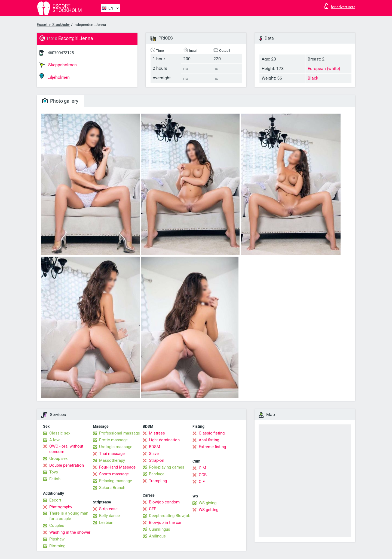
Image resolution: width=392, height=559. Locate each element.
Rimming (57, 546)
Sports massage (114, 474)
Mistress (157, 433)
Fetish (55, 479)
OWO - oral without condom (66, 449)
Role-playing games (167, 467)
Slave (154, 454)
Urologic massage (116, 447)
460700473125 (61, 53)
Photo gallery (60, 101)
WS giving (208, 503)
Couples (57, 525)
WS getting (209, 510)
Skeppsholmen (58, 65)
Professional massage (120, 433)
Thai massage (112, 454)
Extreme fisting (212, 447)
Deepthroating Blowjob (170, 516)
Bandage (157, 474)
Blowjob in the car (165, 522)
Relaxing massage (116, 481)
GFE (153, 509)
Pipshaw (57, 539)
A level (55, 440)
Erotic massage (113, 440)
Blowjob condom (164, 502)
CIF (202, 482)
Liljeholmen (55, 76)
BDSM (154, 447)
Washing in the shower (70, 532)
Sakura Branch (112, 488)
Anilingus (157, 536)
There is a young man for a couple (69, 516)
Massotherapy (112, 460)
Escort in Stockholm (53, 25)
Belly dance (109, 516)
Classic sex (60, 433)
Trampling (158, 481)
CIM (202, 468)
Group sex (58, 458)
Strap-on (157, 460)
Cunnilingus (160, 529)
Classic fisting (212, 433)
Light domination (164, 440)
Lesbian (106, 522)
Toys (54, 472)
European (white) (324, 69)
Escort (55, 500)
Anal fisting (209, 440)
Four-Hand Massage (117, 467)
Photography (61, 507)
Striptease (108, 509)
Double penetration (67, 465)
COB (203, 475)
